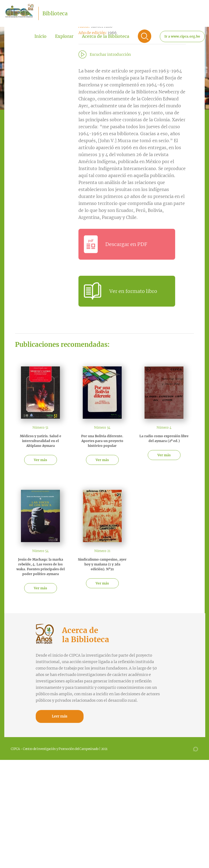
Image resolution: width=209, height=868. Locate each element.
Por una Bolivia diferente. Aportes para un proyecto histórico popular (102, 441)
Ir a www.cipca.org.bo (182, 36)
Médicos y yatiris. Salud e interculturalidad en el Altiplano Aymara (41, 441)
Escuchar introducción (110, 54)
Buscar (145, 36)
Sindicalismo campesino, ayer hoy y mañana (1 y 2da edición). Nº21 (102, 564)
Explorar (64, 36)
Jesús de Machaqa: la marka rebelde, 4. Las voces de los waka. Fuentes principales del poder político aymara (41, 567)
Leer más (60, 716)
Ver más (40, 460)
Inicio (40, 36)
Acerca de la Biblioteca (106, 36)
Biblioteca (55, 13)
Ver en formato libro (133, 291)
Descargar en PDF (126, 244)
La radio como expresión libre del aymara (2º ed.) (164, 438)
